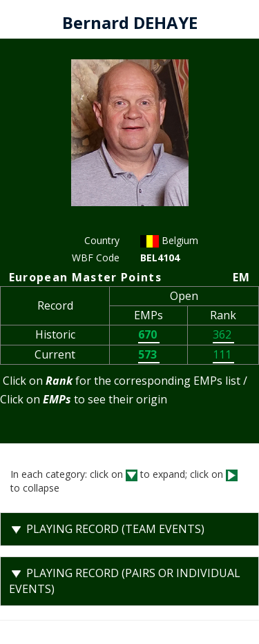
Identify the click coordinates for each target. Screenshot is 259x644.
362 (223, 334)
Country (102, 240)
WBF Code (96, 258)
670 (149, 334)
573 (149, 354)
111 (223, 354)
